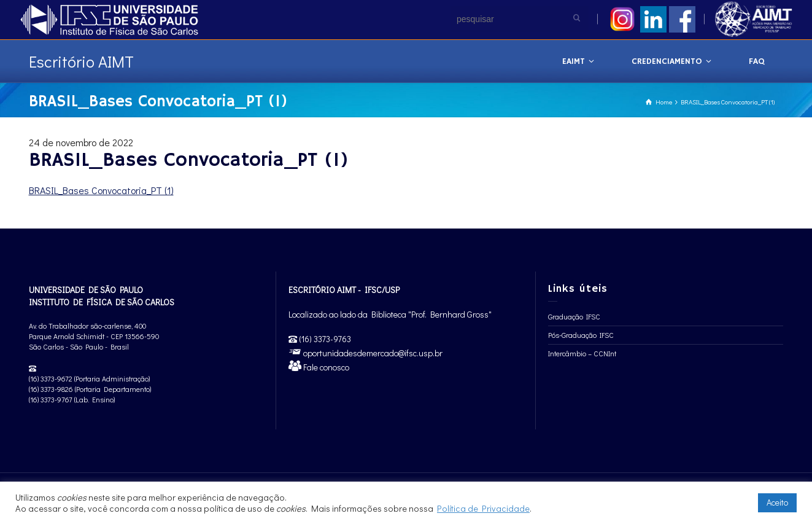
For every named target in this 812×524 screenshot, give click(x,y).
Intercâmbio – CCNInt (582, 353)
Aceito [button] (777, 502)
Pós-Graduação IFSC (581, 335)
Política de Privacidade (483, 508)
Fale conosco (325, 367)
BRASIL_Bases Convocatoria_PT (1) (101, 190)
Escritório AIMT (81, 61)
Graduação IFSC (574, 316)
